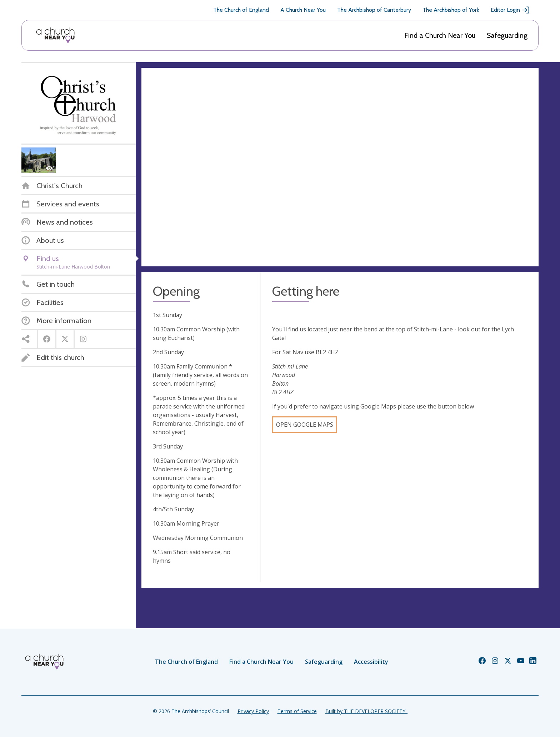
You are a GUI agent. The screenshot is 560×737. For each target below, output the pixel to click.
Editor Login (510, 10)
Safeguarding (507, 35)
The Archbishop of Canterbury (374, 10)
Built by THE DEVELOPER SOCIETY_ (366, 711)
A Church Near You (303, 10)
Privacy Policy (253, 711)
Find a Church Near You (440, 35)
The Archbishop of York (451, 10)
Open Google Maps (305, 425)
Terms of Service (297, 711)
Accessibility (371, 662)
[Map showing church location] (340, 167)
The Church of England (241, 10)
